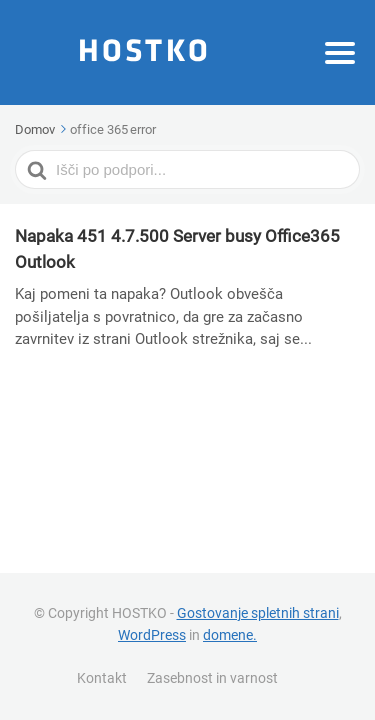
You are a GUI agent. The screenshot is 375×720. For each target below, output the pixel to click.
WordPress (152, 635)
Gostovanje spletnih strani (258, 613)
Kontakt (102, 678)
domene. (230, 635)
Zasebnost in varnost (212, 678)
